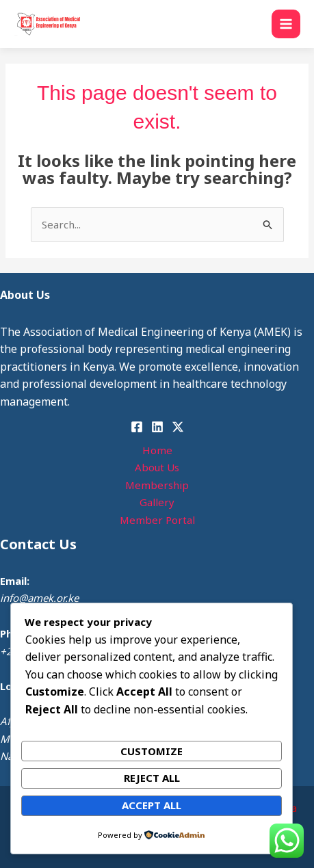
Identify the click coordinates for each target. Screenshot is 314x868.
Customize (152, 751)
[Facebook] (137, 427)
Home (157, 450)
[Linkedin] (157, 427)
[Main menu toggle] (286, 24)
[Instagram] (178, 427)
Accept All (152, 805)
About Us (157, 467)
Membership (157, 485)
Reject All (152, 778)
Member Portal (157, 520)
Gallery (157, 502)
